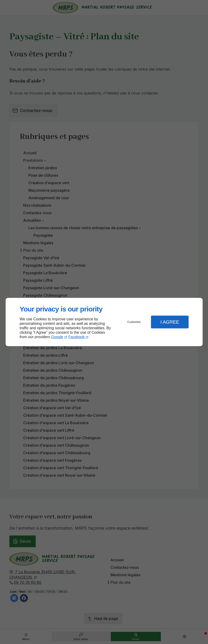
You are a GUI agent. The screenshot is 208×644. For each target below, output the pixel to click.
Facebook (76, 337)
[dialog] (104, 322)
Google (57, 337)
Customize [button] (134, 322)
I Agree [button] (170, 322)
